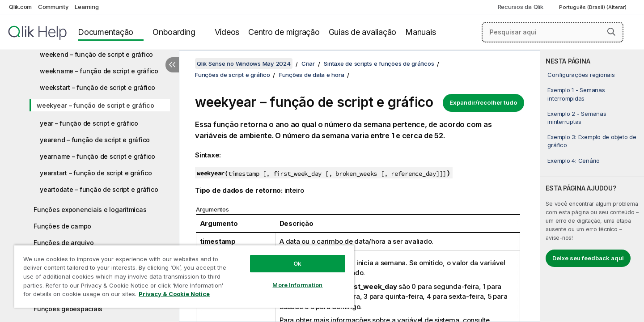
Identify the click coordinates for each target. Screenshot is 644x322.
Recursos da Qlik (521, 7)
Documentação (106, 32)
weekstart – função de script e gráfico (97, 87)
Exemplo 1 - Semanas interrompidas (576, 94)
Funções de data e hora (312, 75)
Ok (297, 263)
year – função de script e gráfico (89, 123)
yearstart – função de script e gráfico (96, 173)
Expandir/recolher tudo (483, 102)
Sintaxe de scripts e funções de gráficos (379, 64)
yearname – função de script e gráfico (97, 156)
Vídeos (227, 32)
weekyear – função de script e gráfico (95, 105)
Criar (308, 64)
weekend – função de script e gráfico (96, 54)
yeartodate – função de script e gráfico (99, 189)
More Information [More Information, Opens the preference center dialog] (297, 285)
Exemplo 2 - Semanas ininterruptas (577, 118)
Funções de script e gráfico (232, 75)
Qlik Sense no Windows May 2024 (244, 64)
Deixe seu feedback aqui (588, 258)
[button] (611, 32)
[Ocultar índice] (172, 65)
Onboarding (174, 32)
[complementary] (592, 186)
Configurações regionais (581, 75)
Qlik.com (20, 7)
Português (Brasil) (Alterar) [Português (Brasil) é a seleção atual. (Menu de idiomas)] (593, 7)
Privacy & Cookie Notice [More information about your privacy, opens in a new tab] (174, 294)
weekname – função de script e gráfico (99, 71)
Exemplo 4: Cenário (574, 161)
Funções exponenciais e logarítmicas (90, 210)
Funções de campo (62, 226)
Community (53, 7)
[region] (184, 276)
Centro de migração (284, 32)
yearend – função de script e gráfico (95, 140)
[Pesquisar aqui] (553, 32)
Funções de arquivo (64, 243)
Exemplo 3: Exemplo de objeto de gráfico (592, 141)
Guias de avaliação (363, 32)
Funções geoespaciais (68, 309)
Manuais (420, 32)
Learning (87, 7)
